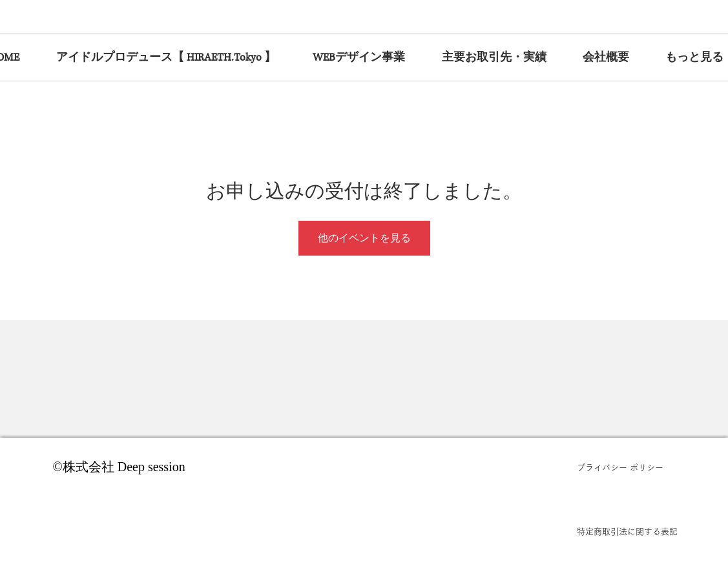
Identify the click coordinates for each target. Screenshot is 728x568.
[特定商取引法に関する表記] (627, 532)
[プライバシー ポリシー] (627, 468)
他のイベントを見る (364, 238)
